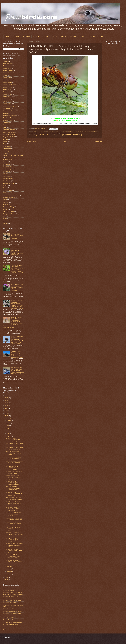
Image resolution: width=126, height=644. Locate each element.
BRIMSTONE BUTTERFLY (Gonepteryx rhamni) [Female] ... (15, 534)
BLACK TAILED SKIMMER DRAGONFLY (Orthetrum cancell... (14, 540)
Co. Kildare (43, 131)
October (9, 569)
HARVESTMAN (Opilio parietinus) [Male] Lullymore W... (14, 562)
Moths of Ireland (8, 193)
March (8, 423)
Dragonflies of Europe (74, 131)
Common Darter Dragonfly (54, 131)
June (8, 431)
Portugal (92, 36)
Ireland (64, 36)
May (8, 428)
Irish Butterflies (7, 164)
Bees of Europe (7, 68)
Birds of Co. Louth (8, 89)
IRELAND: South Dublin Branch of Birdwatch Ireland (12, 614)
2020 (7, 416)
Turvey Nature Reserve (9, 214)
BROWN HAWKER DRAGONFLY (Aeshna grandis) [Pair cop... (13, 440)
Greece (55, 36)
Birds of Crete (7, 92)
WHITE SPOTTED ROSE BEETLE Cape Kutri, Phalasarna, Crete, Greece (17, 252)
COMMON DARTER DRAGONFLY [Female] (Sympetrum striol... (13, 488)
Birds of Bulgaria (8, 82)
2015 (7, 403)
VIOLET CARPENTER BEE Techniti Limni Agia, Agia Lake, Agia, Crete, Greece (17, 287)
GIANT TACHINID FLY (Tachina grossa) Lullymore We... (15, 473)
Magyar (5, 186)
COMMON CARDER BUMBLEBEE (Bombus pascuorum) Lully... (13, 556)
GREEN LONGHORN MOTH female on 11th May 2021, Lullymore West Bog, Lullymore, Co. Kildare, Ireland (13, 270)
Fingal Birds (6, 146)
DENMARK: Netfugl (8, 590)
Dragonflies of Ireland (86, 131)
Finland (45, 36)
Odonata (62, 133)
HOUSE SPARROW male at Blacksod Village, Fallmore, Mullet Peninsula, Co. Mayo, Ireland (17, 371)
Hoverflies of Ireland (9, 160)
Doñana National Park (9, 132)
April (8, 426)
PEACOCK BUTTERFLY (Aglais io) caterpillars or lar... (15, 444)
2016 (7, 406)
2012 (7, 395)
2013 (7, 398)
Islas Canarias (7, 181)
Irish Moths (6, 174)
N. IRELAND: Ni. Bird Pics (10, 617)
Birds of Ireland (7, 104)
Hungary (6, 162)
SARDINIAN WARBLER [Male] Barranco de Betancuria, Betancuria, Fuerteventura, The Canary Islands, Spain (13, 322)
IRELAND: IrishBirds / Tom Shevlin (12, 611)
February (9, 421)
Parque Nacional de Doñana (11, 195)
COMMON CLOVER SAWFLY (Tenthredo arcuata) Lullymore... (14, 514)
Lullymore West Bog (54, 133)
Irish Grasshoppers (8, 169)
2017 (7, 408)
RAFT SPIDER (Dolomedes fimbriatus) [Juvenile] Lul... (14, 458)
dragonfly (95, 131)
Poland (82, 36)
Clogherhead (7, 123)
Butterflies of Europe (9, 118)
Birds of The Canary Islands (11, 106)
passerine (6, 221)
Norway (73, 36)
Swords (5, 209)
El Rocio (5, 139)
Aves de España (8, 63)
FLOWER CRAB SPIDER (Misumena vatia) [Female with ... (14, 503)
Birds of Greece (7, 101)
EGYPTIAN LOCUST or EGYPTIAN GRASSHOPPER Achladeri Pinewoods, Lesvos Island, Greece (17, 305)
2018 (7, 411)
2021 (7, 577)
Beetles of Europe (8, 71)
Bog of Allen (37, 131)
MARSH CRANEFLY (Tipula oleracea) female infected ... (14, 498)
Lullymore (45, 133)
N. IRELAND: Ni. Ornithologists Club (13, 622)
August (9, 436)
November (9, 571)
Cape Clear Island (8, 120)
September (10, 566)
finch (4, 216)
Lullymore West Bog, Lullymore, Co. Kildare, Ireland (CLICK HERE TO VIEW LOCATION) (58, 135)
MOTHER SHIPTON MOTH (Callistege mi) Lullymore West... (14, 523)
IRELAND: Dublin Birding (10, 603)
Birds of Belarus (7, 80)
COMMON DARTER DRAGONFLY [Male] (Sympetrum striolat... (13, 483)
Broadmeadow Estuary (9, 111)
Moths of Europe (8, 190)
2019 (7, 413)
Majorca (5, 188)
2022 (7, 580)
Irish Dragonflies (38, 133)
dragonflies (64, 131)
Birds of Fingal (7, 99)
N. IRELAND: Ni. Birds (9, 620)
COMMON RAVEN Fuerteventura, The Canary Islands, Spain (17, 354)
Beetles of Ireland (8, 73)
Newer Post (32, 142)
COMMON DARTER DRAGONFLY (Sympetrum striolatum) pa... (14, 494)
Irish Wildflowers (8, 178)
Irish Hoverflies (7, 171)
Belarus (17, 36)
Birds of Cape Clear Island (10, 85)
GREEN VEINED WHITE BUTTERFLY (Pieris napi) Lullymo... (14, 477)
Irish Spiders (7, 176)
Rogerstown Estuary (9, 207)
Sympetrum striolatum (71, 133)
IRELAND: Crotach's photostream (12, 600)
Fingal (5, 144)
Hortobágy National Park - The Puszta (13, 156)
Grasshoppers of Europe (10, 151)
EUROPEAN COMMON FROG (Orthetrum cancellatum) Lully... (14, 545)
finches (5, 219)
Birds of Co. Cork (8, 87)
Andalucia (6, 61)
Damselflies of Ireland (9, 130)
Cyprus (36, 36)
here (57, 120)
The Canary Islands (8, 212)
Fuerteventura (7, 149)
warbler (5, 223)
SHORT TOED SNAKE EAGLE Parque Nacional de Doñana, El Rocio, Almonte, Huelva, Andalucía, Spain (17, 340)
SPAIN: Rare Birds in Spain (10, 625)
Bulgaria (26, 36)
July (8, 433)
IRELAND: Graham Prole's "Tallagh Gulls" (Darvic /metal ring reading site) (13, 593)
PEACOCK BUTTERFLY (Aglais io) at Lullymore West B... (15, 448)
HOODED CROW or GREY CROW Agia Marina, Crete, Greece (17, 236)
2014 (7, 400)
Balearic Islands (7, 66)
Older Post (98, 142)
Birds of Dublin (7, 78)
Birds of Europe (7, 97)
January (9, 418)
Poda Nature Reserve (9, 197)
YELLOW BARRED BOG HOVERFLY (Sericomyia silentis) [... (13, 453)
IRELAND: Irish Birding (9, 609)
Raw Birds (38, 129)
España (5, 142)
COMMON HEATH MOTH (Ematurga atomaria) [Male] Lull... (14, 551)
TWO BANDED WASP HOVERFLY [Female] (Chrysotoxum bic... (13, 468)
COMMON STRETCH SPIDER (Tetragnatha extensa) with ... (15, 519)
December (9, 574)
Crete (5, 125)
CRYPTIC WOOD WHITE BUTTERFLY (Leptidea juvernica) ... (13, 529)
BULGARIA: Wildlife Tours (10, 588)
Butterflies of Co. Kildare (10, 116)
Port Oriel (6, 202)
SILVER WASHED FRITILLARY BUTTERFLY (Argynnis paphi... (15, 462)
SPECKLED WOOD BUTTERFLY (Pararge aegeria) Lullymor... (13, 509)
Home (8, 36)
